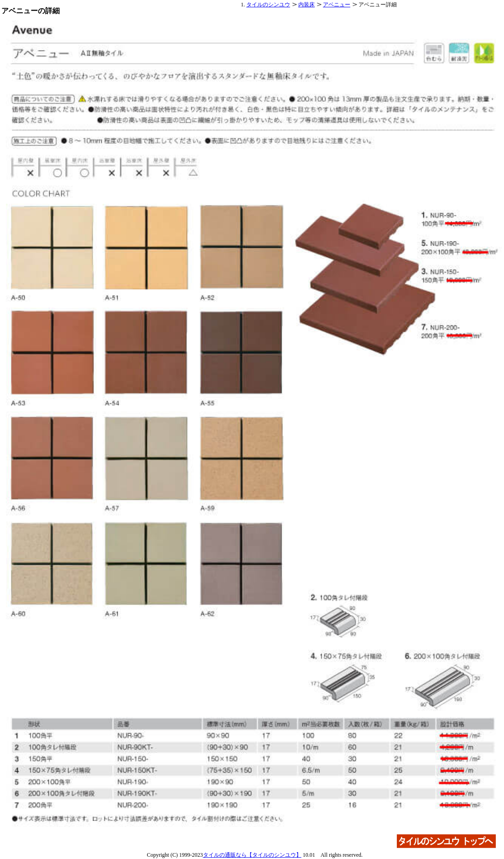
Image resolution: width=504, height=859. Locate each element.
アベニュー (337, 5)
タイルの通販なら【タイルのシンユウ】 (252, 855)
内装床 (307, 5)
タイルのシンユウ (268, 5)
